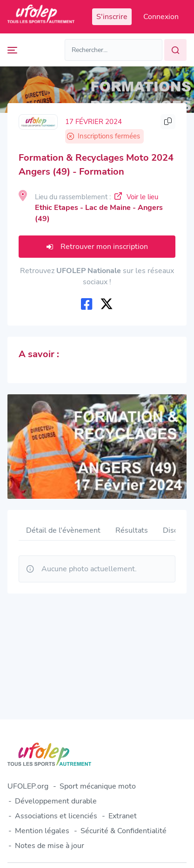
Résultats (132, 530)
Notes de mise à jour (50, 846)
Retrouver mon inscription (97, 247)
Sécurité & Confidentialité (124, 831)
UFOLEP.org (28, 786)
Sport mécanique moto (98, 786)
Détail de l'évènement (63, 530)
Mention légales (42, 831)
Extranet (123, 816)
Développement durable (56, 801)
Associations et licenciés (56, 816)
